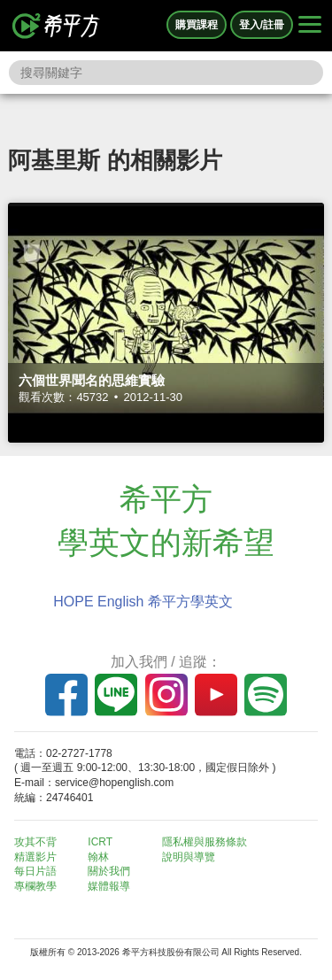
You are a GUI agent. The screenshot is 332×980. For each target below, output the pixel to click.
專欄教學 (35, 886)
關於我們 (109, 871)
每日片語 (35, 871)
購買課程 (197, 25)
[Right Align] (310, 26)
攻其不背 (35, 842)
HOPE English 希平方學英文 (143, 602)
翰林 (98, 857)
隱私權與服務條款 (205, 842)
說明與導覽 (189, 857)
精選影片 (35, 857)
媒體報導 (109, 886)
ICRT (100, 842)
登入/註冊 (262, 25)
